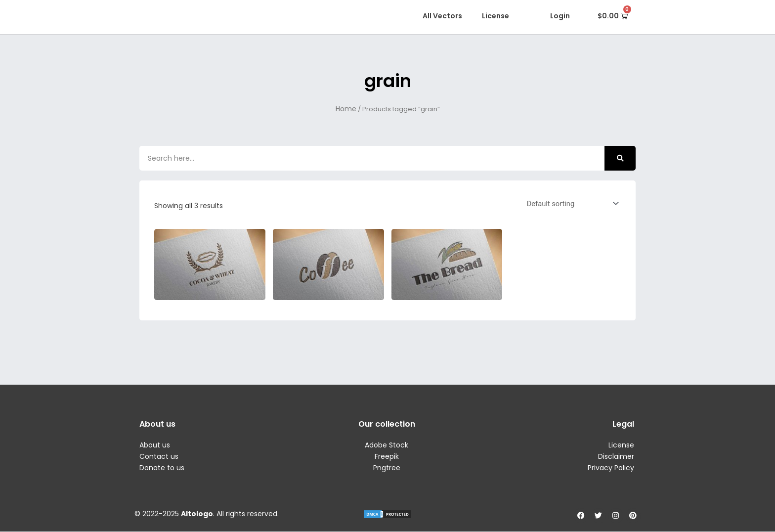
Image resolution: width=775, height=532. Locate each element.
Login (560, 16)
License (495, 16)
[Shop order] (570, 203)
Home (346, 109)
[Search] (620, 158)
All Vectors (442, 16)
